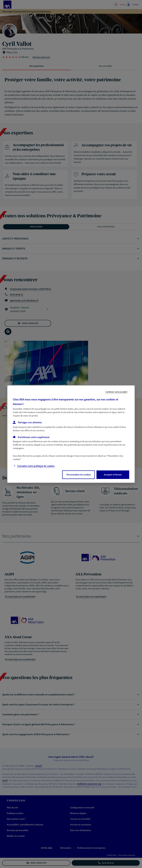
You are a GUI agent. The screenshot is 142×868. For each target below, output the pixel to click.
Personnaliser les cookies (79, 475)
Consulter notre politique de (36, 466)
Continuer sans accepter (116, 392)
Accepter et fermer (113, 475)
